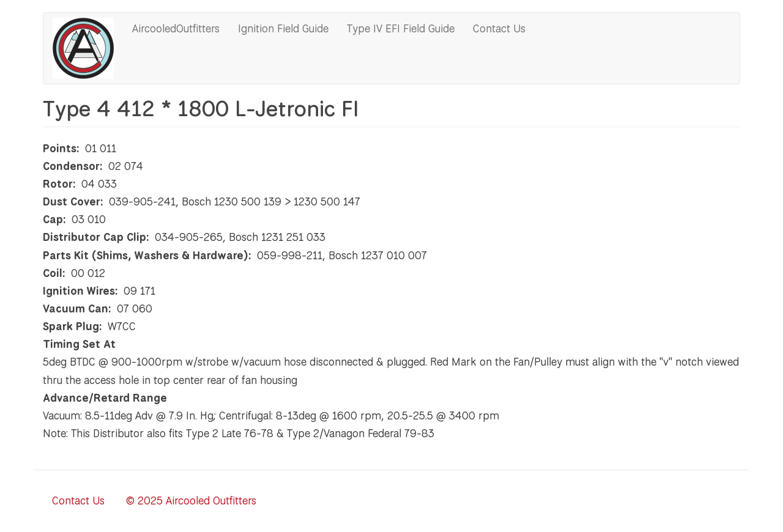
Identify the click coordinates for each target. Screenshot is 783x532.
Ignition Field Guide (283, 28)
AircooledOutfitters (176, 28)
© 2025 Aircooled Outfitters (191, 500)
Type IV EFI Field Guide (401, 28)
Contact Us (499, 28)
